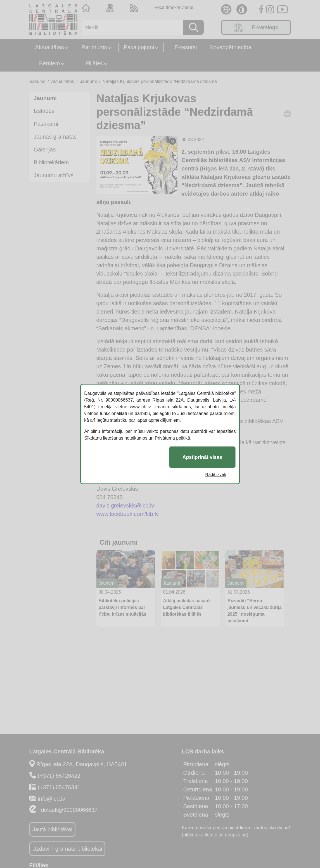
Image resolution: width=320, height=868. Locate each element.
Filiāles (94, 63)
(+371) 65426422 (59, 776)
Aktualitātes (49, 47)
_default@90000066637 (68, 810)
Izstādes (44, 111)
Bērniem (49, 63)
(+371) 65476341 (59, 787)
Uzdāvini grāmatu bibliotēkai (67, 849)
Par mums (94, 47)
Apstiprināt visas (202, 457)
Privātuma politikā (172, 438)
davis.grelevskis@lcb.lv (125, 506)
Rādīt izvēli (216, 474)
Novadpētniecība (230, 47)
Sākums (37, 81)
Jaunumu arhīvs (54, 175)
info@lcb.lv (51, 799)
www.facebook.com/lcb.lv (128, 514)
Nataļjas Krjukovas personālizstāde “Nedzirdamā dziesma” (160, 81)
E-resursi (186, 47)
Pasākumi (46, 124)
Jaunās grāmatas (55, 137)
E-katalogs (256, 27)
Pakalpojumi (139, 47)
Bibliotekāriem (51, 162)
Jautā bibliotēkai (52, 829)
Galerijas (45, 150)
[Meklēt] (131, 27)
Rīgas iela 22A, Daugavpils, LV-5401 (82, 764)
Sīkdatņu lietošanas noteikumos (116, 438)
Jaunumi (88, 81)
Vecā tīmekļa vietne (174, 7)
